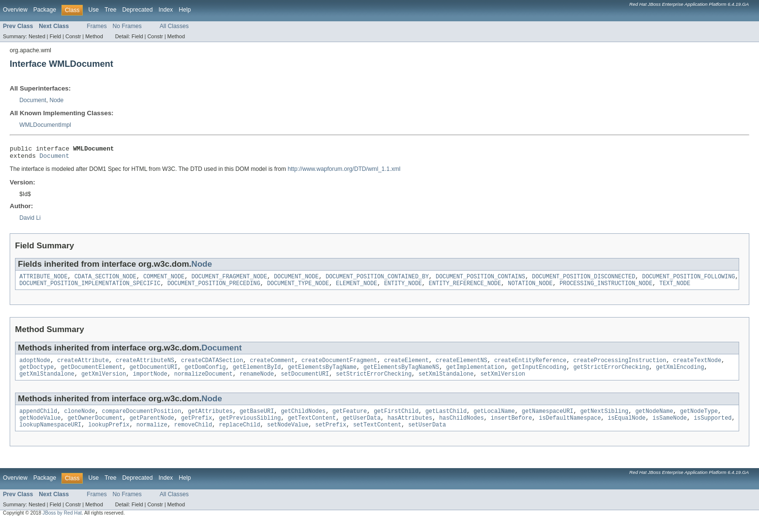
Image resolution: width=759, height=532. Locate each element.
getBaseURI (257, 420)
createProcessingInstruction (620, 366)
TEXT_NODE (675, 288)
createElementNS (462, 366)
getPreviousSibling (250, 427)
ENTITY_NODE (403, 288)
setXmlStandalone (446, 381)
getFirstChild (396, 420)
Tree (111, 10)
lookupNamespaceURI (50, 435)
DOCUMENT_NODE (296, 280)
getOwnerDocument (95, 427)
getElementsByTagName (322, 374)
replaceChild (239, 435)
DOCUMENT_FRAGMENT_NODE (229, 280)
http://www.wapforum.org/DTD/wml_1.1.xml (344, 172)
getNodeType (699, 420)
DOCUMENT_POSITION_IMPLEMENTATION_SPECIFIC (90, 288)
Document (33, 100)
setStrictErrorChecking (374, 381)
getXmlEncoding (680, 374)
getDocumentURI (153, 374)
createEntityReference (530, 366)
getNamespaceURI (548, 420)
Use (93, 10)
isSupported (713, 427)
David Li (30, 221)
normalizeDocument (204, 381)
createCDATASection (212, 366)
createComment (272, 366)
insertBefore (511, 427)
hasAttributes (410, 427)
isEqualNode (626, 427)
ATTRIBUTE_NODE (44, 280)
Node (56, 100)
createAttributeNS (145, 366)
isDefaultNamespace (570, 427)
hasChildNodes (461, 427)
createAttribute (83, 366)
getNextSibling (604, 420)
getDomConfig (205, 374)
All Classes (174, 26)
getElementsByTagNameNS (401, 374)
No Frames (127, 26)
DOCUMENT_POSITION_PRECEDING (214, 288)
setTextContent (377, 435)
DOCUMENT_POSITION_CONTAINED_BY (377, 280)
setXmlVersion (502, 381)
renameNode (257, 381)
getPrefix (197, 427)
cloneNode (79, 420)
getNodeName (654, 420)
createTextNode (697, 366)
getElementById (257, 374)
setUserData (427, 435)
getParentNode (152, 427)
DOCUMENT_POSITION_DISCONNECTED (584, 280)
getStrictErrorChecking (611, 374)
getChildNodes (303, 420)
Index (166, 10)
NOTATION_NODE (530, 288)
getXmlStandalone (47, 381)
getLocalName (494, 420)
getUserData (362, 427)
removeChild (193, 435)
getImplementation (475, 374)
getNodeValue (40, 427)
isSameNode (670, 427)
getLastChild (446, 420)
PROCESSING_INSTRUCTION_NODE (606, 288)
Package (45, 10)
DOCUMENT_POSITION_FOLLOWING (688, 280)
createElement (406, 366)
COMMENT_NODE (164, 280)
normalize (152, 435)
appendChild (38, 420)
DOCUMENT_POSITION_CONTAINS (480, 280)
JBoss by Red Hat (62, 524)
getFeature (350, 420)
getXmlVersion (104, 381)
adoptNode (35, 366)
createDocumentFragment (339, 366)
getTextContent (312, 427)
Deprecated (138, 10)
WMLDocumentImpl (45, 125)
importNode (150, 381)
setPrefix (331, 435)
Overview (15, 10)
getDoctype (37, 374)
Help (185, 10)
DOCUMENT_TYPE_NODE (298, 288)
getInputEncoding (539, 374)
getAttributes (210, 420)
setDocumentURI (305, 381)
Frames (97, 26)
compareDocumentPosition (142, 420)
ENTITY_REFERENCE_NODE (465, 288)
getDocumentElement (91, 374)
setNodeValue (288, 435)
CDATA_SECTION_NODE (106, 280)
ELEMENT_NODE (357, 288)
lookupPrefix (109, 435)
